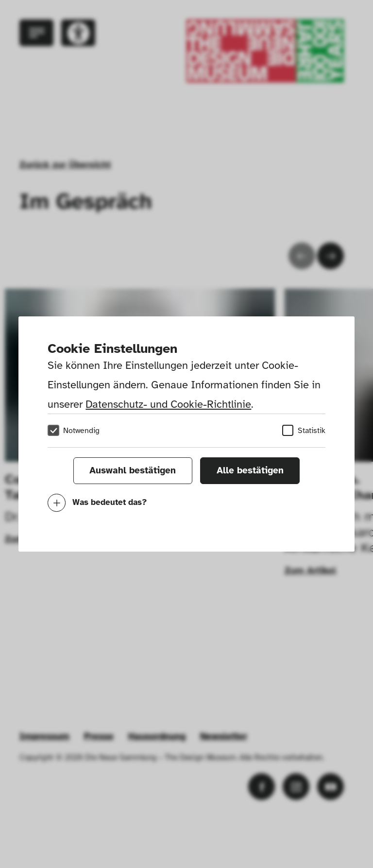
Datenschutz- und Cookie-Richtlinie (168, 404)
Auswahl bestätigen (133, 470)
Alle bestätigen (250, 470)
